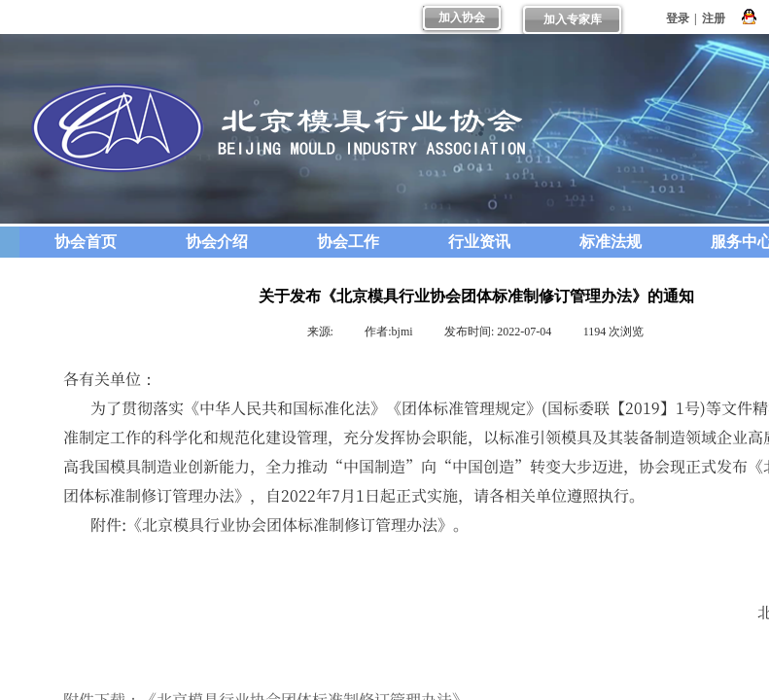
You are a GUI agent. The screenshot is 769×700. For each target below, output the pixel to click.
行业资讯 (479, 242)
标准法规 (611, 242)
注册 (714, 18)
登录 (678, 18)
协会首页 (86, 242)
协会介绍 (217, 242)
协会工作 (348, 242)
